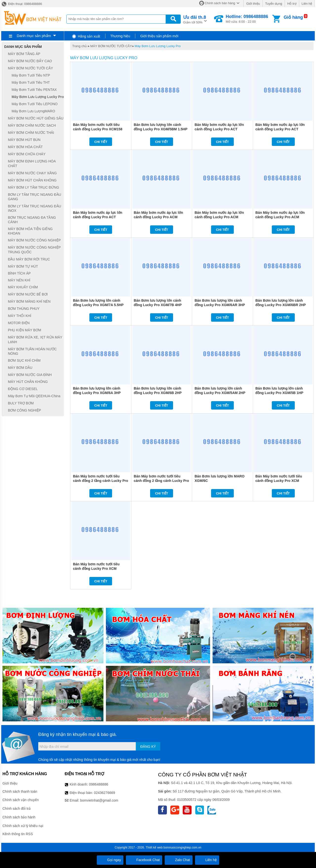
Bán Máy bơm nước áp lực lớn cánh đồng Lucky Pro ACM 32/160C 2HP (280, 217)
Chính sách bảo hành (19, 817)
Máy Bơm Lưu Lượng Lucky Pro (158, 46)
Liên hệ (307, 4)
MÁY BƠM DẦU (20, 368)
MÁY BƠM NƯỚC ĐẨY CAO (30, 61)
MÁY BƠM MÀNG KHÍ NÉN (29, 301)
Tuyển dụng (274, 4)
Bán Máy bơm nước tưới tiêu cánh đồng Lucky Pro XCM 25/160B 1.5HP (96, 569)
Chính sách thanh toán (20, 791)
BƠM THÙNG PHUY (24, 309)
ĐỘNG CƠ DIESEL (23, 389)
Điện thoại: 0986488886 (22, 4)
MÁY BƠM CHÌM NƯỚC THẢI (31, 133)
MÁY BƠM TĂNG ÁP (24, 54)
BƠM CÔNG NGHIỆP (24, 410)
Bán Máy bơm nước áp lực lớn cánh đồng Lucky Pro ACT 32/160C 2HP (98, 217)
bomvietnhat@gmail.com (99, 800)
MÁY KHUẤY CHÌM (23, 287)
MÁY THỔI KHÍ (20, 316)
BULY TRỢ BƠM (21, 403)
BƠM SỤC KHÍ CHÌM (24, 360)
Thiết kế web (154, 848)
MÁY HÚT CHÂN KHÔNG (28, 382)
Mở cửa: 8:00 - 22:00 (247, 19)
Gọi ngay (110, 860)
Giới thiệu (253, 4)
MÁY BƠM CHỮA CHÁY (27, 154)
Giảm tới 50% (195, 19)
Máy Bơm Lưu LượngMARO (33, 111)
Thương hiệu (120, 36)
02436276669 (104, 793)
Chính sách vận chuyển (21, 800)
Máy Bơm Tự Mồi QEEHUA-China (34, 396)
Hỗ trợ (292, 4)
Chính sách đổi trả (17, 809)
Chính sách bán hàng (220, 3)
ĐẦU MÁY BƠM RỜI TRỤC (29, 259)
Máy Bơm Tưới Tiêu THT (31, 82)
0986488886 (99, 784)
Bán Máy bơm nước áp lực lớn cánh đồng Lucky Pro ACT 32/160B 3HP (280, 129)
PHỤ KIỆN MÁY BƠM (25, 330)
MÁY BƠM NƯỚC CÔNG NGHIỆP (34, 240)
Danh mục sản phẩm (34, 36)
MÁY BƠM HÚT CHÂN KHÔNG (32, 180)
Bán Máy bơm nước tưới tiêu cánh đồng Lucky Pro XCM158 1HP (98, 129)
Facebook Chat (144, 860)
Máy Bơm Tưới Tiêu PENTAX (34, 90)
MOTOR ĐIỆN (19, 323)
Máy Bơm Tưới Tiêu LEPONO (35, 104)
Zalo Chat (179, 860)
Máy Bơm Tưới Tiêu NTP (31, 75)
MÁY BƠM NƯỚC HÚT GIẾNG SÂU (36, 118)
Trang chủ (79, 46)
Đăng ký (148, 747)
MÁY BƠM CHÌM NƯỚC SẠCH (32, 125)
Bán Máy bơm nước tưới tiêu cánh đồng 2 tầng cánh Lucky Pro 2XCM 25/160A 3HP (100, 481)
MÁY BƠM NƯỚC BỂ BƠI (28, 294)
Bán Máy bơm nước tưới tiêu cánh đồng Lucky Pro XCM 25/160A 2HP (279, 481)
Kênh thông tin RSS (18, 834)
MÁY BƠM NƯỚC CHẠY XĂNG (32, 173)
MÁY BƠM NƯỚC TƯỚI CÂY (111, 46)
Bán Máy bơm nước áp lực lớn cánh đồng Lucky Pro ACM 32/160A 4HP (158, 217)
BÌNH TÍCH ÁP (19, 274)
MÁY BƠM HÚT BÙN (24, 140)
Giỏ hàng (293, 17)
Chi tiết (101, 142)
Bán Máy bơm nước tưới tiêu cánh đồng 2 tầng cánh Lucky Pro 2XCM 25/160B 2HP (161, 481)
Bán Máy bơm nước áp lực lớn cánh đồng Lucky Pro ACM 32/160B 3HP (219, 217)
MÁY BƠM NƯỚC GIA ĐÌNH (30, 375)
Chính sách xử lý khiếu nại (23, 826)
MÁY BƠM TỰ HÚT (23, 266)
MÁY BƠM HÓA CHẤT (25, 147)
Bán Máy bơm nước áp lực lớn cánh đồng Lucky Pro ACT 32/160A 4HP (219, 129)
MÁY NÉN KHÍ (19, 280)
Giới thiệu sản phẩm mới (159, 36)
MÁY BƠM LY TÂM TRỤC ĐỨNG (33, 187)
